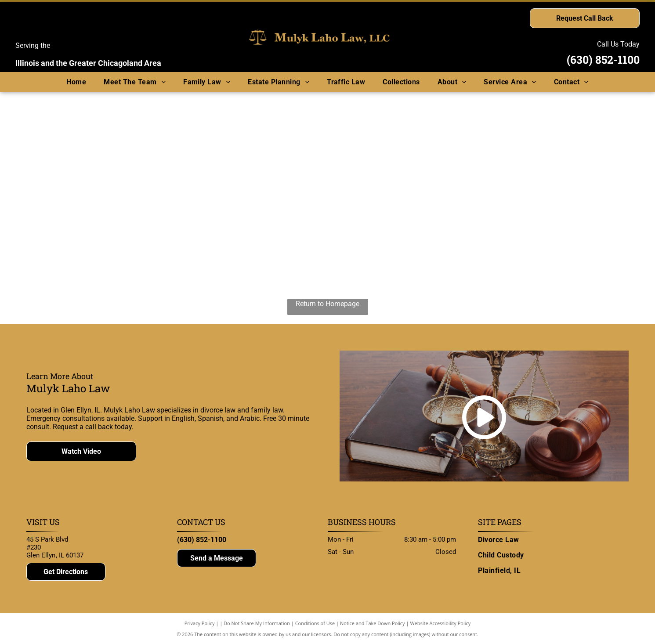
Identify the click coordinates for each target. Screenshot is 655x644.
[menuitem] (76, 82)
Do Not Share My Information (257, 623)
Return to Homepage (327, 304)
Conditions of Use (315, 623)
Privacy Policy (200, 623)
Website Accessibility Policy (440, 623)
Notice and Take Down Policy (373, 623)
